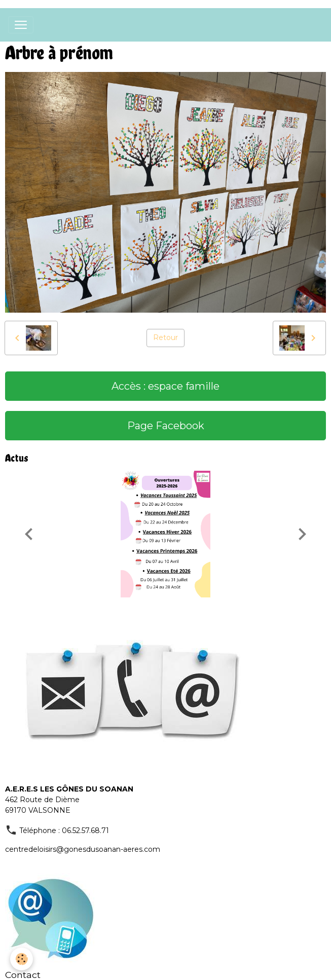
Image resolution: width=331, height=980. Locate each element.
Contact (23, 975)
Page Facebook (166, 426)
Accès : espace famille (165, 386)
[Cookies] (22, 959)
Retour (165, 337)
